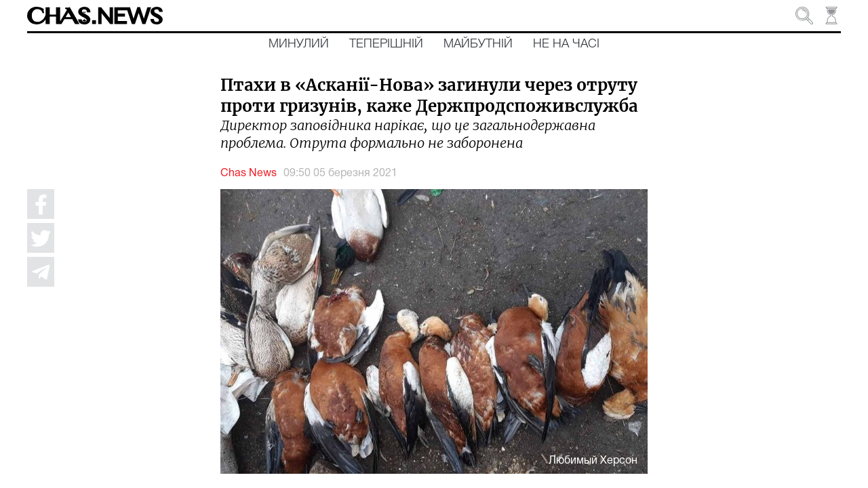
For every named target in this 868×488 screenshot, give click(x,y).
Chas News (249, 174)
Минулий (299, 44)
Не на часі (566, 44)
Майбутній (478, 44)
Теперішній (386, 44)
